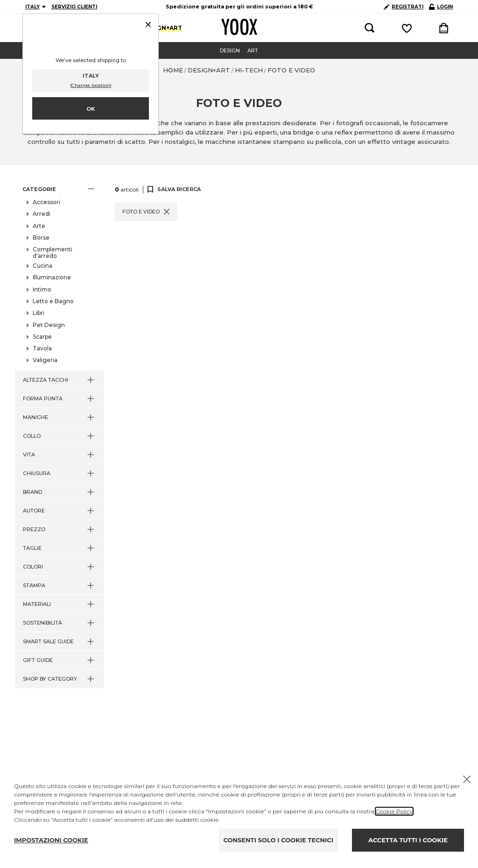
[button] (59, 189)
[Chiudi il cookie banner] (467, 779)
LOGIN (441, 7)
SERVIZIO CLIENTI (74, 7)
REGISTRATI (404, 7)
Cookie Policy (394, 811)
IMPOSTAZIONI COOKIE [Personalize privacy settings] (51, 840)
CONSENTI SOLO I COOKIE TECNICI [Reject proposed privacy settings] (278, 840)
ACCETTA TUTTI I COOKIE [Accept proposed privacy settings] (408, 840)
